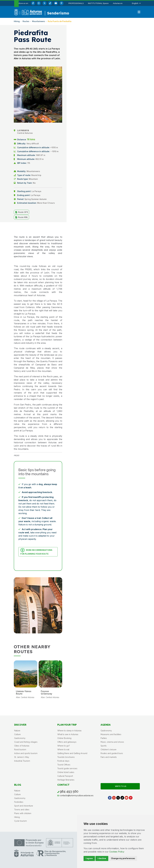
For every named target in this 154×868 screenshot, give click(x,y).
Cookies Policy (117, 852)
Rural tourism (20, 749)
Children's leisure (109, 749)
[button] (136, 3)
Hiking (17, 817)
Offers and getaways (67, 742)
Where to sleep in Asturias (69, 731)
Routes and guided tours (112, 753)
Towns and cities (22, 810)
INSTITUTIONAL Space (98, 3)
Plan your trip (67, 725)
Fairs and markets (109, 757)
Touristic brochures (66, 757)
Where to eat (63, 749)
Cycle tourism (20, 821)
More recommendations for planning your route (36, 552)
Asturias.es (118, 3)
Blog (18, 785)
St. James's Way (22, 757)
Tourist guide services (67, 768)
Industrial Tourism (22, 761)
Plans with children (23, 813)
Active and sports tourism (26, 753)
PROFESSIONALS (76, 3)
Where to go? (64, 746)
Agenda (106, 725)
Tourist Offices (64, 765)
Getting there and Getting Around (72, 753)
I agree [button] (89, 858)
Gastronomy (20, 738)
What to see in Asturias (68, 734)
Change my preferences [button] (123, 858)
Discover (20, 725)
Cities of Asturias (22, 746)
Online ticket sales (66, 772)
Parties (104, 738)
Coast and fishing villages (26, 742)
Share (56, 229)
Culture (17, 734)
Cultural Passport (65, 776)
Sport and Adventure (24, 806)
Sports (104, 746)
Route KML (21, 217)
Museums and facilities (111, 734)
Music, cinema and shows (112, 742)
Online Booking (64, 738)
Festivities (19, 802)
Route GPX (21, 212)
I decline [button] (102, 858)
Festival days (63, 761)
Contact (63, 785)
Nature (17, 731)
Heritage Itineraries (66, 780)
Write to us (120, 786)
